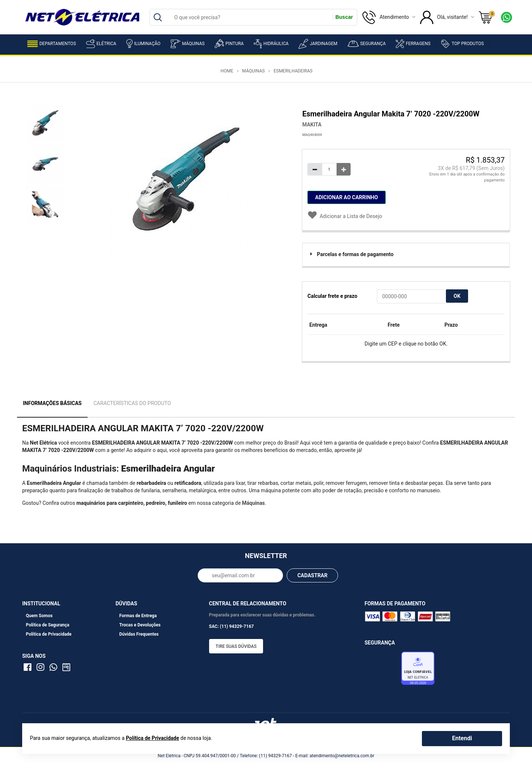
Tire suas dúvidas (236, 646)
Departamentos (52, 44)
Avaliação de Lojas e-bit (382, 670)
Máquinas (188, 44)
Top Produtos (462, 44)
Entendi (462, 738)
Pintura (229, 44)
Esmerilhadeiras (293, 71)
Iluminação (143, 44)
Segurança (367, 44)
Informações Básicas (52, 403)
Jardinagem (318, 44)
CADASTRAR (313, 575)
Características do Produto (132, 403)
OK (457, 296)
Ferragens (413, 44)
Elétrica (101, 44)
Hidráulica (271, 44)
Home (227, 71)
